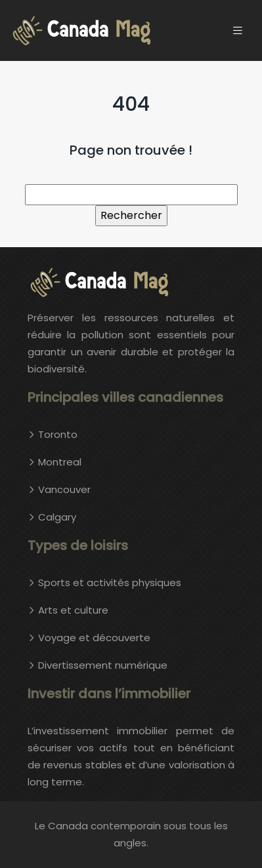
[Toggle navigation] (238, 30)
